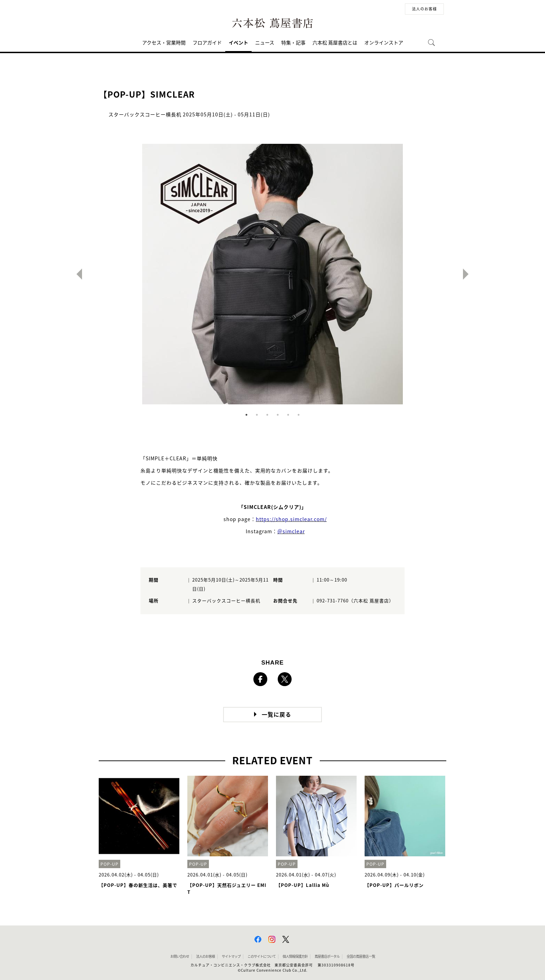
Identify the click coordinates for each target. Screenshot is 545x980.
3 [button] (267, 415)
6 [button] (299, 415)
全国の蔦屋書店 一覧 (361, 956)
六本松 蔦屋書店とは (335, 43)
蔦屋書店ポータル (327, 956)
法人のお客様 (424, 9)
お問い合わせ (180, 956)
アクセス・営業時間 (164, 43)
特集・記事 (293, 43)
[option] (272, 274)
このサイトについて (262, 956)
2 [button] (257, 415)
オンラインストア (384, 43)
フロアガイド (207, 43)
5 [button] (288, 415)
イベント (238, 43)
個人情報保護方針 (295, 956)
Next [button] (469, 274)
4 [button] (278, 415)
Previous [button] (76, 274)
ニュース (265, 43)
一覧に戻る (276, 715)
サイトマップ (231, 956)
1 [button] (246, 415)
